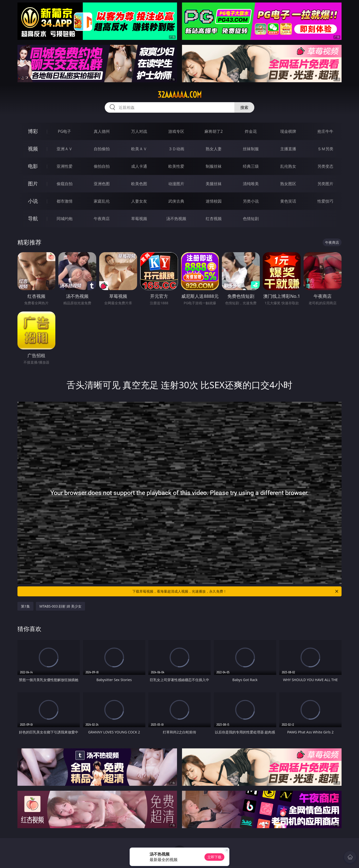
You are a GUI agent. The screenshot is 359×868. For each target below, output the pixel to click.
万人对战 (139, 131)
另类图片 (325, 184)
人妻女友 (139, 201)
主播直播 (288, 149)
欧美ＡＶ (139, 149)
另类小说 (251, 201)
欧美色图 (139, 184)
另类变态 (325, 166)
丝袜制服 (251, 149)
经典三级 (251, 166)
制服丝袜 (214, 166)
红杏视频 (214, 219)
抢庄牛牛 (325, 131)
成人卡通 (139, 166)
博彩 (33, 131)
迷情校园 (214, 201)
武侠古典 (176, 201)
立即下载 (214, 857)
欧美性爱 (176, 166)
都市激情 (65, 201)
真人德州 (102, 131)
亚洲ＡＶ (65, 149)
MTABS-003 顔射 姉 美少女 (60, 606)
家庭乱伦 (102, 201)
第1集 (25, 606)
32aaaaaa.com (180, 95)
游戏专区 (176, 131)
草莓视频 (139, 219)
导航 (33, 218)
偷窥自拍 (65, 184)
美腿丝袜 (214, 184)
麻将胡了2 (214, 131)
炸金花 (251, 131)
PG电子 (64, 131)
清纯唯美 (251, 184)
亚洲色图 (102, 184)
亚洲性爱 (65, 166)
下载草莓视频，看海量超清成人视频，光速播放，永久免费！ (236, 591)
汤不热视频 (176, 219)
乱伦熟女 (288, 166)
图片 (33, 184)
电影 (33, 166)
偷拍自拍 (102, 166)
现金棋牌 (288, 131)
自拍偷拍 (102, 149)
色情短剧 (251, 219)
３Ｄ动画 (176, 149)
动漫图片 (176, 184)
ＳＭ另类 (325, 149)
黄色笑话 (288, 201)
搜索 (244, 107)
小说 (33, 201)
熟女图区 (288, 184)
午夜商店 (102, 219)
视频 (33, 149)
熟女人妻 (214, 149)
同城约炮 (65, 219)
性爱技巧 (325, 201)
